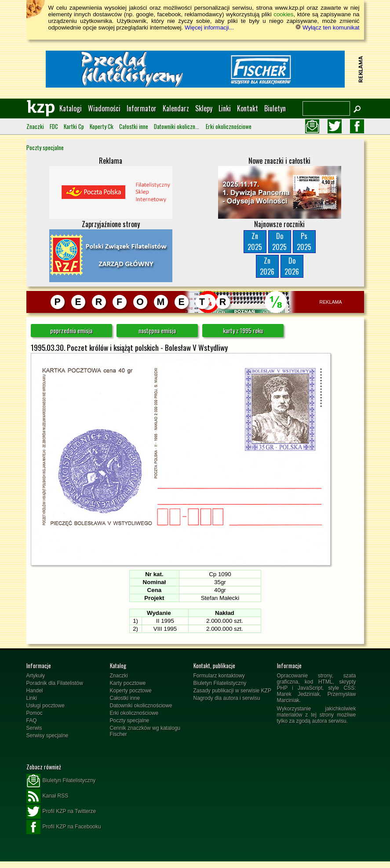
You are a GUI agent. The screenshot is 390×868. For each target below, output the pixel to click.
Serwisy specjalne (47, 736)
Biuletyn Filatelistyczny (220, 683)
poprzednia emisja (71, 330)
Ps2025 (304, 241)
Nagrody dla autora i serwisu (227, 698)
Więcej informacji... (209, 28)
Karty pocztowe (128, 683)
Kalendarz (176, 108)
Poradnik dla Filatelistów (55, 683)
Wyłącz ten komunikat (327, 28)
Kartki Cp (74, 126)
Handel (35, 691)
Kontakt (248, 108)
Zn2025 (255, 241)
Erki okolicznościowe (229, 126)
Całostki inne (134, 126)
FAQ (32, 721)
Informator (142, 108)
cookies (283, 14)
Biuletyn (275, 108)
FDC (54, 126)
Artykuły (36, 676)
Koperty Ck (102, 126)
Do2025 (279, 241)
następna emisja (157, 330)
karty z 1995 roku (243, 330)
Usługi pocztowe (46, 706)
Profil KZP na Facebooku (64, 827)
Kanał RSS (47, 796)
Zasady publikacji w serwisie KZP (232, 691)
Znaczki (35, 126)
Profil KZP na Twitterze (61, 812)
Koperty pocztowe (131, 691)
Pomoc (35, 713)
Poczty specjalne (45, 147)
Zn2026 (267, 266)
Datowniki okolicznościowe (177, 126)
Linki (225, 108)
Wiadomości (104, 108)
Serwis (34, 728)
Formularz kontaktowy (219, 676)
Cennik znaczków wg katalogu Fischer (145, 731)
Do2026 (292, 266)
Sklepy (204, 108)
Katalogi (71, 108)
